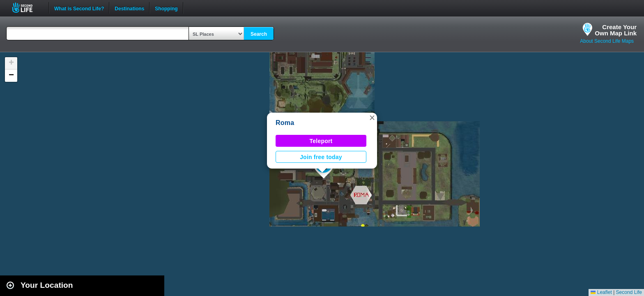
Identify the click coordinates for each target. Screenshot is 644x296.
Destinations (129, 8)
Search (259, 34)
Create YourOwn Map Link (616, 30)
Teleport (321, 141)
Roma (285, 123)
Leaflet (601, 292)
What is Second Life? (79, 8)
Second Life (27, 8)
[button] (372, 118)
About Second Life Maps (607, 41)
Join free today (321, 157)
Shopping (166, 8)
